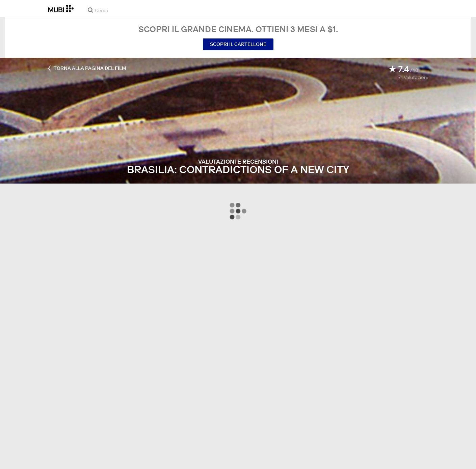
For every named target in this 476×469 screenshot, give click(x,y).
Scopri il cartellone (238, 44)
